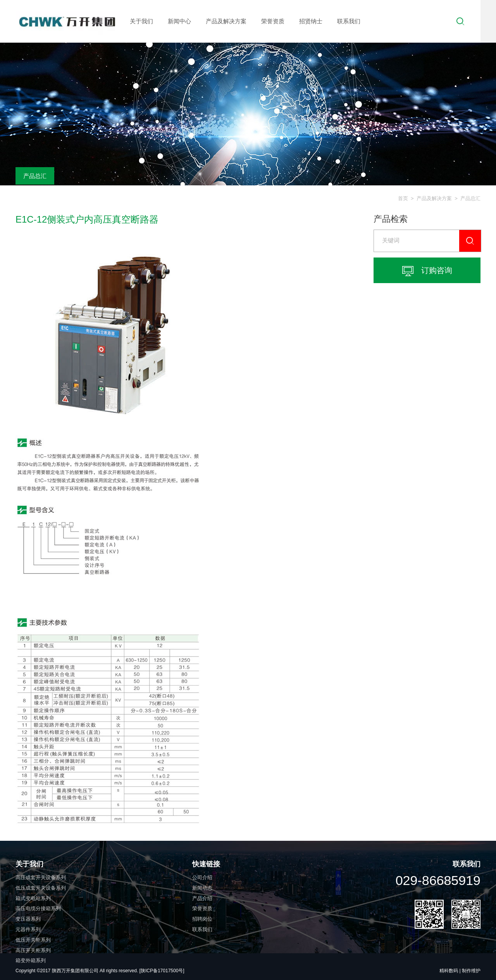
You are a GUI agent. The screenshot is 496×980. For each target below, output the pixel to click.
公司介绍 (202, 877)
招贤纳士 (311, 21)
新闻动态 (202, 888)
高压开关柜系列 (33, 950)
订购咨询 (427, 271)
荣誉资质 (273, 21)
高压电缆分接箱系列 (38, 908)
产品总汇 (35, 176)
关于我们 (141, 21)
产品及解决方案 (226, 21)
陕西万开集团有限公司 (76, 971)
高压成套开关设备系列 (41, 877)
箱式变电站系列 (33, 898)
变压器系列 (28, 919)
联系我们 (349, 21)
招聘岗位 (202, 919)
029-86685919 (438, 880)
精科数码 (449, 971)
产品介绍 (202, 898)
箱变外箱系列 (31, 960)
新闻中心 (179, 21)
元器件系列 (28, 929)
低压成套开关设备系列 (41, 888)
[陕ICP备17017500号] (162, 971)
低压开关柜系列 (33, 940)
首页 (403, 198)
